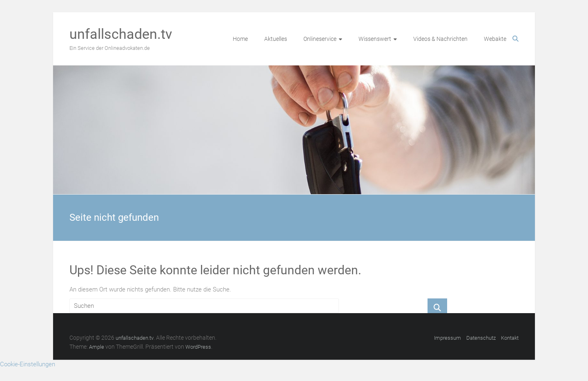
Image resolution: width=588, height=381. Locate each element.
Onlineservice (320, 39)
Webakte (495, 39)
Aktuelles (276, 39)
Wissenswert (375, 39)
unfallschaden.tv (121, 34)
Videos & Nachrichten (440, 39)
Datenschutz (481, 338)
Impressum (448, 338)
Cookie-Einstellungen (28, 364)
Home (240, 39)
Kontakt (510, 338)
